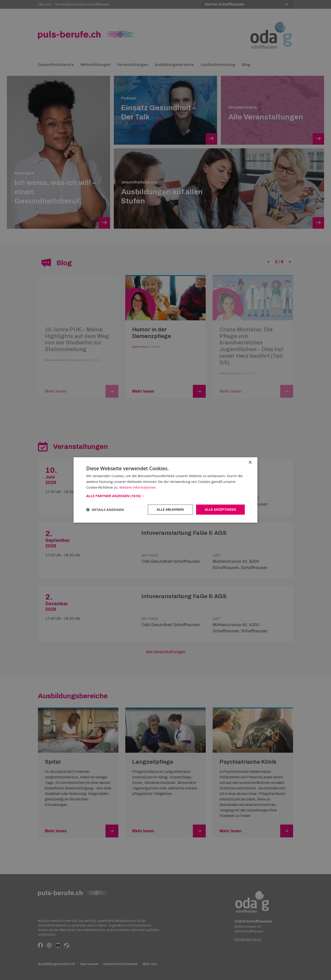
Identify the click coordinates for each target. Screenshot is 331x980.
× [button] (250, 463)
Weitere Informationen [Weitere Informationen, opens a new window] (138, 487)
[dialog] (165, 490)
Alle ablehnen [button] (170, 509)
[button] (165, 496)
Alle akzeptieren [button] (220, 509)
